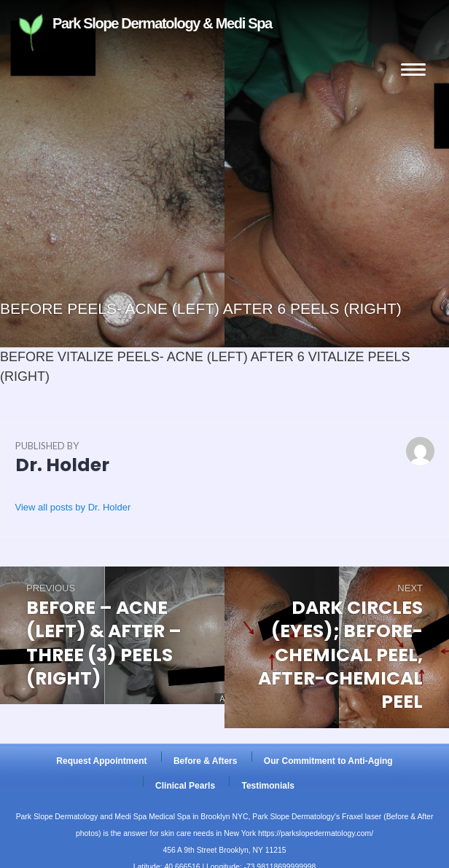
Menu (413, 70)
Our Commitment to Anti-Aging (328, 761)
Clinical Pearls (185, 786)
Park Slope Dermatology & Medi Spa (109, 32)
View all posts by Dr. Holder (73, 507)
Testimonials (268, 786)
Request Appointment (101, 761)
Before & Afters (206, 761)
